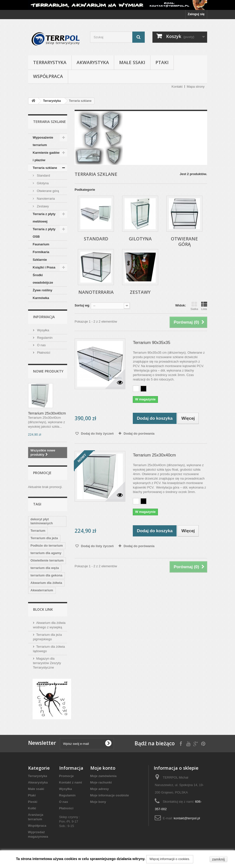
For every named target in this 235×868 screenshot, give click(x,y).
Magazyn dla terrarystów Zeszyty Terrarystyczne (47, 663)
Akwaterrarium (42, 590)
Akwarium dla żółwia (46, 583)
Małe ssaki (132, 62)
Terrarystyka (50, 62)
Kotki (32, 808)
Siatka (194, 306)
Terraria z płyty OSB (44, 233)
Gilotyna (42, 183)
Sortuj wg (82, 305)
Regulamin (45, 338)
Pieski (33, 802)
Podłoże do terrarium (47, 546)
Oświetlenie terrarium (47, 560)
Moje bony (98, 802)
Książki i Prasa (44, 267)
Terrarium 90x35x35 (151, 343)
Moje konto (103, 768)
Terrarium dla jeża (44, 538)
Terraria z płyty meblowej (44, 218)
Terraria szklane (45, 168)
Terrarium (38, 531)
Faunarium (41, 244)
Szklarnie (40, 260)
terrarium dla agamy (46, 553)
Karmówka (41, 298)
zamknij (218, 859)
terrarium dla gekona (47, 575)
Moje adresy (100, 789)
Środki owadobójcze (43, 279)
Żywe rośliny (43, 290)
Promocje (42, 473)
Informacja (44, 317)
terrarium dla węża (45, 568)
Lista (204, 306)
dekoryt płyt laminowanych (42, 521)
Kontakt (177, 87)
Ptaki (162, 62)
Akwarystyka (93, 62)
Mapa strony (196, 87)
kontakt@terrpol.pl (187, 818)
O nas (41, 345)
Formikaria (41, 252)
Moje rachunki (101, 782)
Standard (43, 175)
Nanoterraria (46, 199)
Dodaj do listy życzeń (97, 434)
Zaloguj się (196, 14)
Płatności (43, 353)
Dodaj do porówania (139, 434)
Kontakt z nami (71, 782)
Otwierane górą (48, 191)
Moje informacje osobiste (110, 795)
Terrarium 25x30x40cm (47, 413)
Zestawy (43, 206)
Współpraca (48, 76)
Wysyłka (43, 330)
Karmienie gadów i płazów (46, 156)
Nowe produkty (48, 371)
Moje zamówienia (103, 776)
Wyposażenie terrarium (43, 141)
